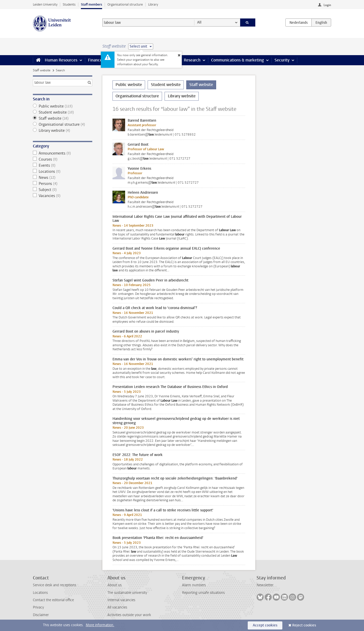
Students (69, 4)
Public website (63, 106)
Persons (63, 184)
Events (63, 165)
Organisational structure (125, 4)
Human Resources (61, 60)
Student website (63, 112)
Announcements (63, 153)
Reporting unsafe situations (203, 593)
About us (115, 585)
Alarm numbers (194, 585)
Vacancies (63, 196)
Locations (63, 171)
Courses (63, 159)
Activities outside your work (129, 615)
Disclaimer (41, 615)
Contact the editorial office (53, 600)
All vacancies (117, 607)
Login (327, 5)
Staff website (42, 70)
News (63, 178)
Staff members (92, 4)
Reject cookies (304, 625)
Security (282, 60)
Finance (95, 60)
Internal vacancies (121, 600)
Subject (63, 190)
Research (192, 60)
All (199, 22)
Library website (63, 130)
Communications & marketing (237, 60)
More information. (100, 625)
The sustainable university (127, 593)
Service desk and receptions (54, 585)
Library (153, 4)
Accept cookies (265, 625)
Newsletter (265, 585)
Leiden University (45, 4)
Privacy (38, 607)
